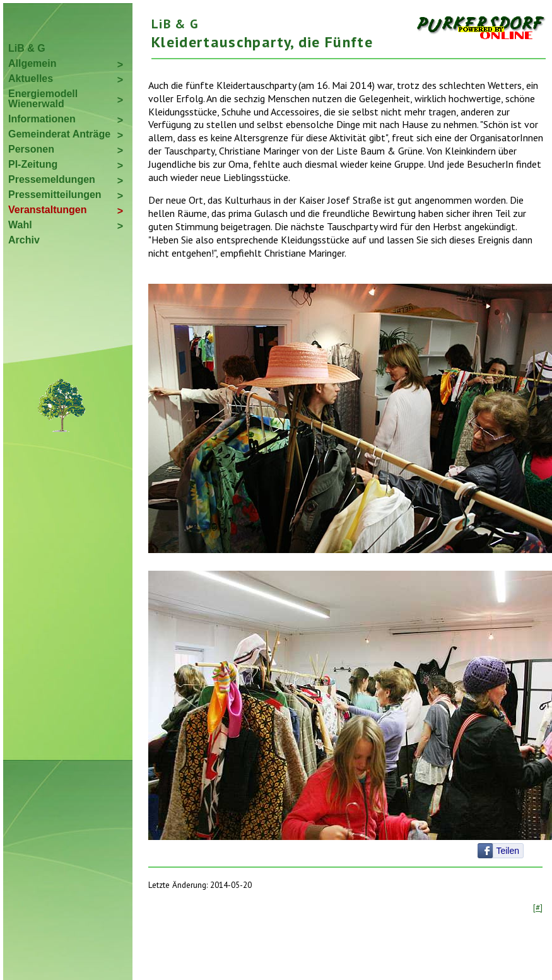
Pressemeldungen (52, 179)
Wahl (20, 225)
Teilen (508, 851)
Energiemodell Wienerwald (43, 99)
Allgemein (32, 63)
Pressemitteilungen (55, 195)
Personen (31, 149)
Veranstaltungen (47, 210)
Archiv (24, 240)
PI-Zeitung (33, 164)
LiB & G (27, 48)
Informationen (42, 119)
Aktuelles (31, 79)
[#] (538, 907)
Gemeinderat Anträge (59, 134)
